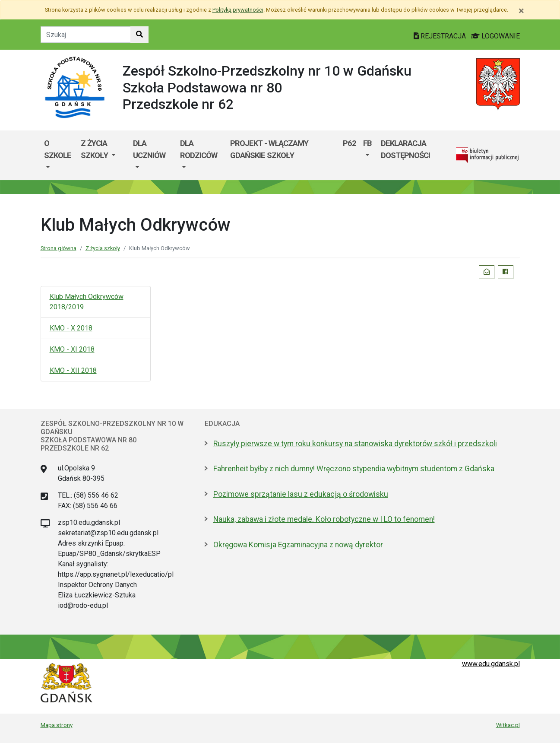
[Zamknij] (521, 11)
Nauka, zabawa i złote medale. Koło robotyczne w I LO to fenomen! (324, 519)
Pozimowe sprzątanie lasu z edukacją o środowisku (301, 494)
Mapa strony (57, 725)
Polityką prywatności (238, 10)
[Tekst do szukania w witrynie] (86, 35)
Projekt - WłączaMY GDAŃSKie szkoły (269, 149)
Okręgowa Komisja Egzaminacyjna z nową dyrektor (298, 545)
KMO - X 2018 (71, 328)
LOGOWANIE (495, 36)
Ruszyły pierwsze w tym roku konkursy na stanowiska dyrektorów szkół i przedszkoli (355, 444)
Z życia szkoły (95, 149)
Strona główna (59, 248)
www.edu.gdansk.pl (491, 664)
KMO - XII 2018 (73, 370)
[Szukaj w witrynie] (139, 35)
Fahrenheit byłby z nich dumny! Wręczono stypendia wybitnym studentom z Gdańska (354, 469)
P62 (350, 143)
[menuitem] (59, 155)
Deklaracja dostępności (405, 149)
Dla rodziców (199, 149)
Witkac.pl (508, 725)
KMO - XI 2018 (72, 349)
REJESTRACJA (441, 36)
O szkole (58, 149)
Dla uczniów (149, 149)
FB (367, 143)
